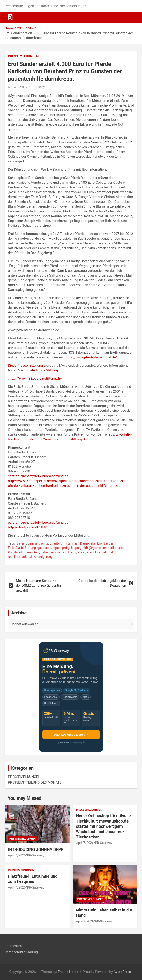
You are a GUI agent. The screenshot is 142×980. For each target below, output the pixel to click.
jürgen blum (98, 548)
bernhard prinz (38, 543)
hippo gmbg (61, 548)
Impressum (13, 946)
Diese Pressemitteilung (26, 366)
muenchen (32, 552)
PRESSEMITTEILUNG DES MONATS (35, 782)
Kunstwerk (15, 552)
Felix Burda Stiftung (43, 370)
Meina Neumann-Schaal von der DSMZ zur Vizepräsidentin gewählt (38, 586)
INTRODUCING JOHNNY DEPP (36, 849)
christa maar (70, 543)
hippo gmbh (79, 548)
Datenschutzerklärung (21, 952)
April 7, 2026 (17, 855)
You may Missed (25, 798)
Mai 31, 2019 (17, 87)
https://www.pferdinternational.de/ (91, 357)
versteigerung (43, 557)
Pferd (81, 552)
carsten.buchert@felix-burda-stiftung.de (38, 476)
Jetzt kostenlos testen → (71, 735)
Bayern (21, 543)
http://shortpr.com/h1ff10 (28, 527)
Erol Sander (105, 543)
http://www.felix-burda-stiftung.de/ (36, 378)
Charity (54, 543)
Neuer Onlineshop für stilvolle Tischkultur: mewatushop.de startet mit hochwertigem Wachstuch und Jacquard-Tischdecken (103, 826)
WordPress (123, 972)
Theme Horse (68, 972)
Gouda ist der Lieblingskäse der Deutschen (102, 583)
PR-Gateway (36, 87)
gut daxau (44, 548)
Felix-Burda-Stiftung (22, 548)
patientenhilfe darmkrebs (58, 552)
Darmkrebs (88, 543)
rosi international (20, 557)
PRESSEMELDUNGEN (23, 56)
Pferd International (100, 552)
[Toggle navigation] (10, 17)
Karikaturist (116, 548)
